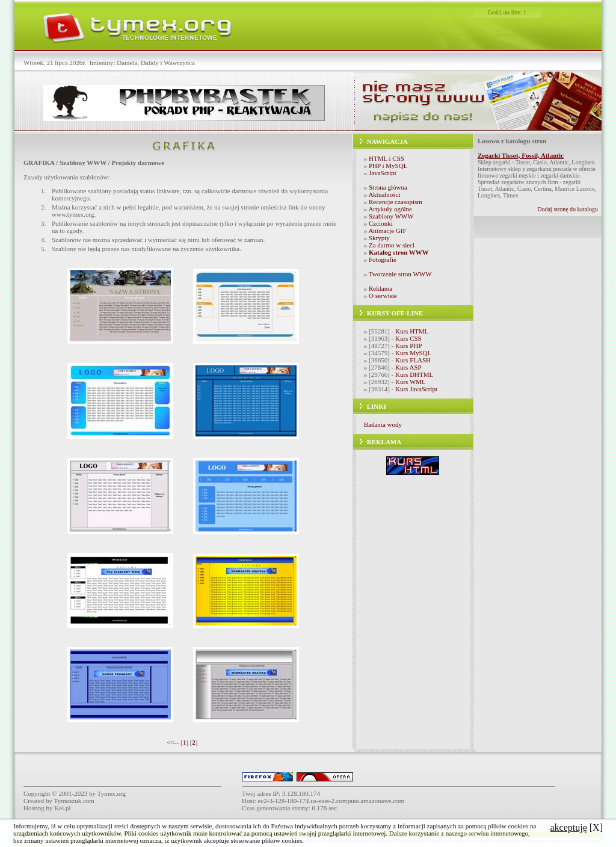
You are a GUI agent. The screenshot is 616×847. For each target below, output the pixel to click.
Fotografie (383, 259)
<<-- (173, 742)
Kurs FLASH (413, 360)
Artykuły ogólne (390, 209)
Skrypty (379, 238)
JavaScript (383, 173)
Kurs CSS (408, 338)
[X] (576, 827)
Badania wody (383, 424)
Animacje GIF (387, 231)
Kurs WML (411, 382)
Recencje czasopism (396, 202)
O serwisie (383, 296)
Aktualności (384, 194)
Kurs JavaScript (416, 389)
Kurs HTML (412, 331)
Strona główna (388, 187)
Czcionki (381, 223)
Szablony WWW (391, 216)
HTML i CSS (387, 158)
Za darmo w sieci (392, 245)
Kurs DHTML (414, 374)
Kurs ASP (408, 367)
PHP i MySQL (388, 166)
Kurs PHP (408, 346)
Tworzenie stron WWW (400, 274)
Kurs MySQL (413, 353)
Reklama (380, 288)
